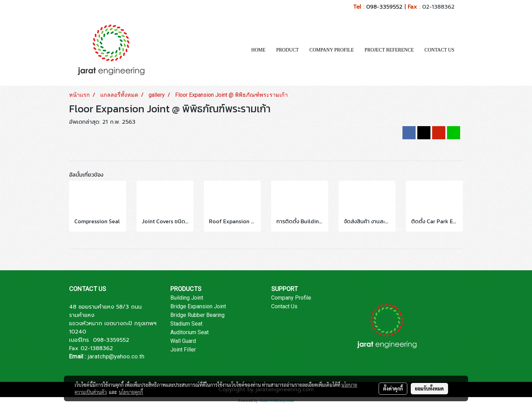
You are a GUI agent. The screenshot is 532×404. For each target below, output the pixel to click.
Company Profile (291, 298)
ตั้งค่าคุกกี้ (393, 388)
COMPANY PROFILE (332, 50)
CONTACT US (439, 50)
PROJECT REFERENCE (389, 50)
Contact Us (284, 306)
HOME (258, 50)
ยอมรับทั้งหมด (429, 388)
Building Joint (187, 298)
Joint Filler (183, 350)
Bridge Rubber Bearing (197, 315)
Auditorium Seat (189, 332)
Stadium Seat (186, 324)
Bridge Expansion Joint (198, 306)
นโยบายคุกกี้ (131, 392)
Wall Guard (183, 341)
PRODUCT (288, 50)
